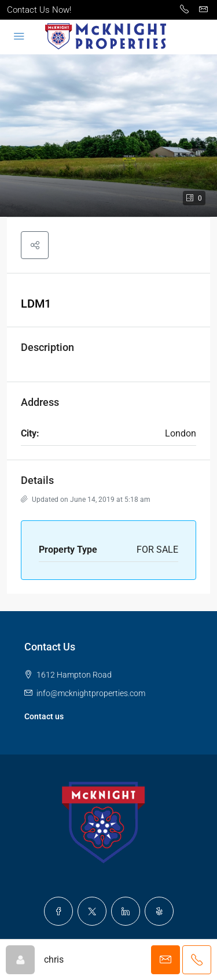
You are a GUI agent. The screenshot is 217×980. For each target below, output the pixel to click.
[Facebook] (58, 911)
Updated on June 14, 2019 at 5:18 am (86, 500)
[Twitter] (92, 911)
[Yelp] (159, 911)
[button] (108, 136)
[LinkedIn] (126, 911)
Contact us (44, 716)
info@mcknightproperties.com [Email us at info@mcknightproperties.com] (91, 693)
